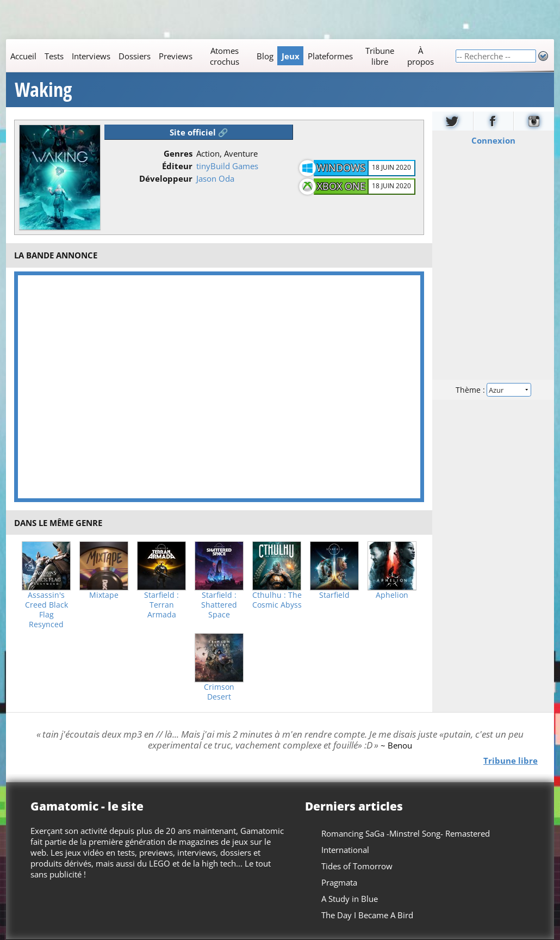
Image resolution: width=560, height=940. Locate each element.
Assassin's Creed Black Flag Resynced (46, 610)
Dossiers (135, 56)
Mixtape (104, 595)
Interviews (91, 56)
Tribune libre (380, 56)
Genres (178, 153)
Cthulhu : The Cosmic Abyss (277, 600)
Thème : (493, 390)
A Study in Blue (350, 899)
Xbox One (341, 186)
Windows (341, 168)
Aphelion (392, 595)
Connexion (493, 140)
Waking (43, 90)
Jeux (291, 56)
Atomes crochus (225, 56)
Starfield (334, 595)
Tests (54, 56)
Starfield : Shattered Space (219, 605)
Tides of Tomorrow (357, 866)
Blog (265, 56)
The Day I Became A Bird (367, 915)
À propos (421, 56)
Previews (176, 56)
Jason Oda (215, 178)
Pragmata (339, 882)
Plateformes (330, 56)
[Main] (231, 56)
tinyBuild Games (227, 166)
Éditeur (177, 166)
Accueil (23, 56)
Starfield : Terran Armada (161, 605)
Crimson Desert (219, 692)
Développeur (166, 178)
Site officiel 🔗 (199, 132)
